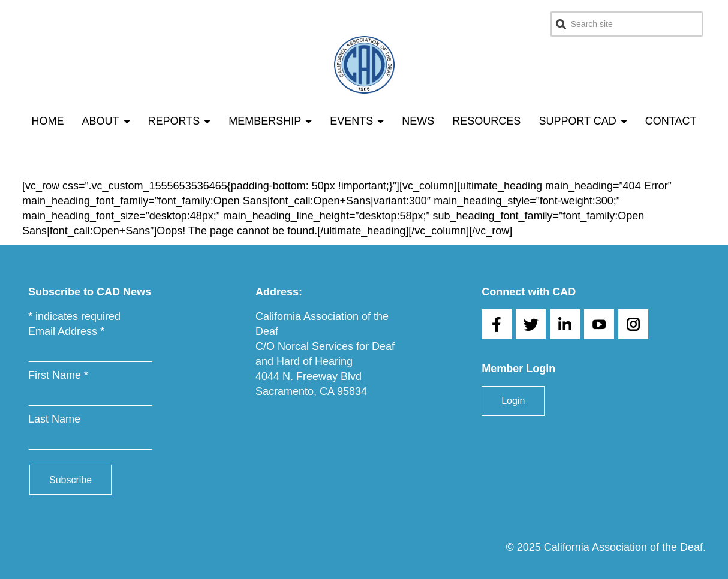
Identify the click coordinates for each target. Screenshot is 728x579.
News (418, 121)
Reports (180, 121)
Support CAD (583, 121)
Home (48, 121)
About (106, 121)
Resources (486, 121)
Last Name (54, 419)
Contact (671, 121)
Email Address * (66, 331)
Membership (270, 121)
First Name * (58, 375)
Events (357, 121)
